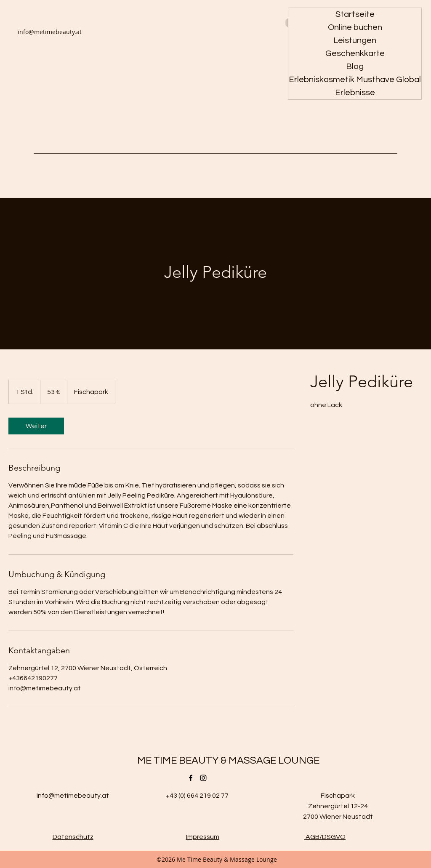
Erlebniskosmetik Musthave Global (355, 80)
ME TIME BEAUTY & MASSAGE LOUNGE (228, 760)
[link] (36, 426)
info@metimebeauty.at (50, 32)
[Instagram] (203, 778)
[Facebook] (191, 778)
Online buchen (355, 27)
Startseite (355, 14)
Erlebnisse (355, 93)
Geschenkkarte (355, 53)
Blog (355, 67)
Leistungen (355, 40)
